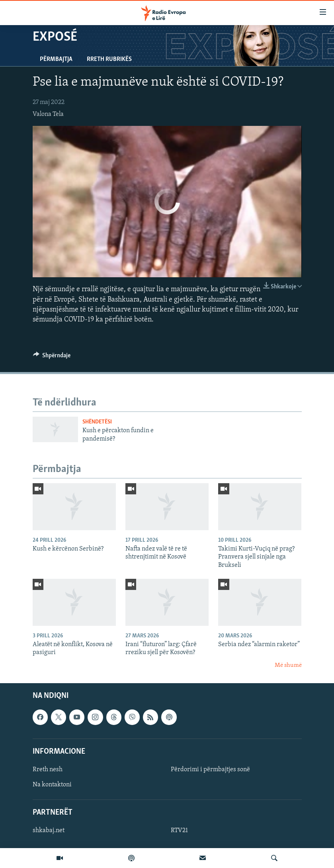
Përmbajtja (56, 59)
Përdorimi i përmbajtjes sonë (210, 770)
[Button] (52, 357)
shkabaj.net (49, 831)
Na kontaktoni (52, 785)
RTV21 (179, 831)
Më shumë (288, 665)
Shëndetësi (97, 422)
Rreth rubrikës (109, 59)
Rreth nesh (48, 770)
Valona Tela (48, 114)
